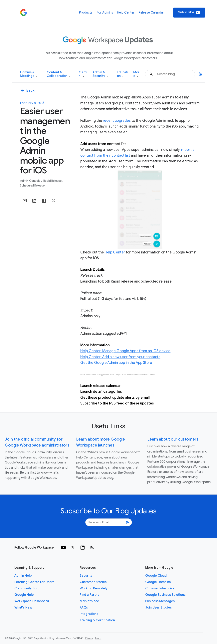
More (136, 74)
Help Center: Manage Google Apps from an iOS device (125, 351)
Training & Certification (97, 620)
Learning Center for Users (34, 582)
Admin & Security (100, 74)
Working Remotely (94, 588)
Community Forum (28, 588)
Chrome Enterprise (160, 588)
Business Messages (160, 601)
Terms (98, 638)
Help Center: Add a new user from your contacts (120, 357)
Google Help (24, 595)
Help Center (126, 13)
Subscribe (189, 13)
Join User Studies (158, 608)
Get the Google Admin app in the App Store (116, 363)
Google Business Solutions (165, 595)
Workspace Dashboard (32, 601)
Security (86, 576)
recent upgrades (117, 121)
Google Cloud (156, 576)
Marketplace (89, 601)
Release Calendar (151, 13)
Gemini (83, 74)
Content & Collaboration (59, 74)
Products (86, 13)
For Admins (105, 13)
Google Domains (158, 582)
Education (122, 74)
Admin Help (23, 576)
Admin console (30, 181)
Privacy (89, 638)
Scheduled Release (32, 186)
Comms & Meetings (28, 74)
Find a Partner (90, 595)
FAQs (84, 608)
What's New (23, 608)
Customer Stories (93, 582)
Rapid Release (53, 181)
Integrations (89, 614)
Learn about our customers (173, 439)
